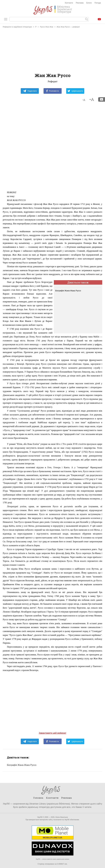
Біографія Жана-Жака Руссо (68, 291)
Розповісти (53, 91)
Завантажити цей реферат (52, 733)
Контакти (69, 3)
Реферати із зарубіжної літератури (17, 27)
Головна (38, 798)
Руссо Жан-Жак (47, 27)
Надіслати (30, 91)
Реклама (80, 3)
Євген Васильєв (62, 817)
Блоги (89, 3)
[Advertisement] (52, 51)
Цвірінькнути (75, 91)
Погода (98, 3)
